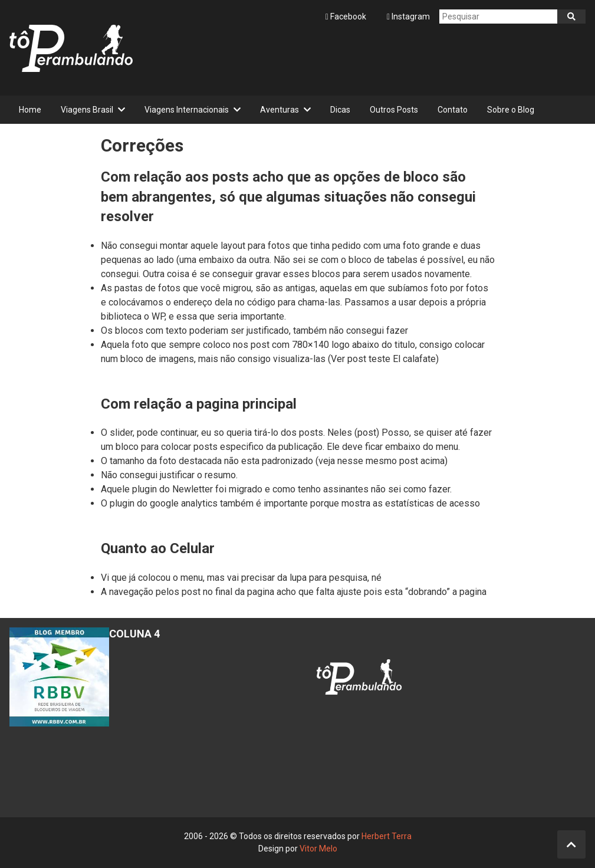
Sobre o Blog (511, 110)
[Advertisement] (371, 60)
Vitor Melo (318, 849)
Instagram (408, 17)
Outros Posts (394, 110)
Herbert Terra (387, 836)
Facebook (347, 17)
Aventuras (280, 110)
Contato (453, 110)
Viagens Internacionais (187, 110)
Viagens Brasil (87, 110)
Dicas (340, 110)
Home (30, 110)
